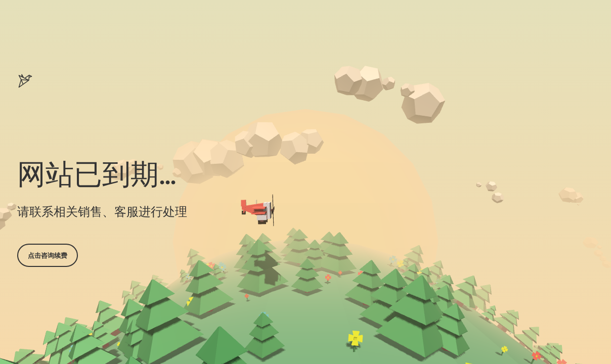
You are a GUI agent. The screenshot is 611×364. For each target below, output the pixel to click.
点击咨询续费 (48, 255)
